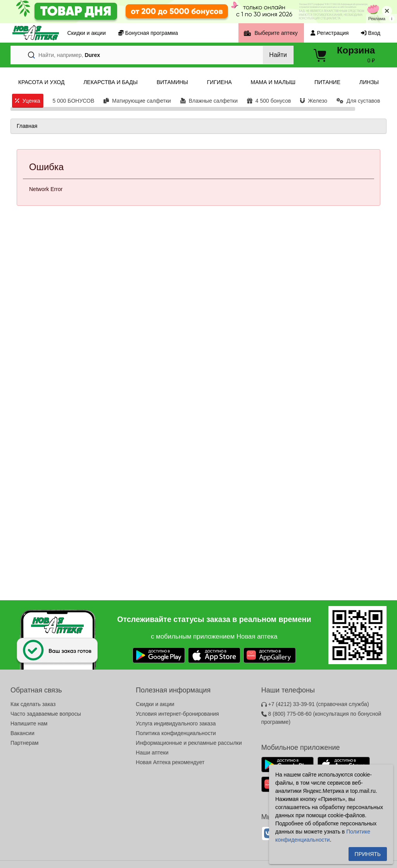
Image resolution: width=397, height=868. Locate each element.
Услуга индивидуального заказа (176, 723)
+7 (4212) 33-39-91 (315, 704)
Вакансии (22, 733)
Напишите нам (29, 723)
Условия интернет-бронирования (177, 714)
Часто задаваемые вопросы (46, 714)
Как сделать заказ (33, 704)
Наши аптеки (152, 753)
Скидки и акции (155, 704)
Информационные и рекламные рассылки (189, 743)
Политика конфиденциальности (176, 733)
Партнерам (24, 743)
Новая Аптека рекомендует (170, 762)
